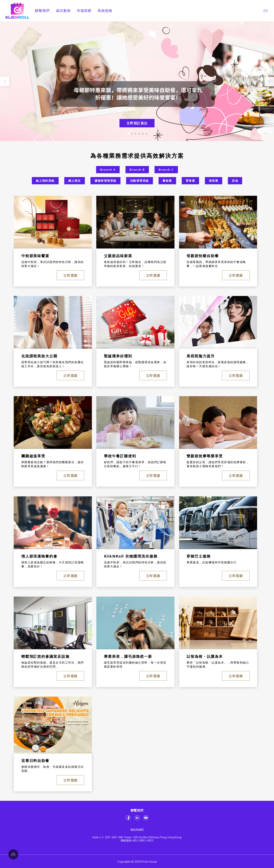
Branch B (137, 170)
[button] (128, 134)
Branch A (108, 170)
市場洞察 (84, 11)
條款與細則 (137, 830)
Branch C (166, 170)
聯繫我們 (42, 11)
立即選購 (70, 275)
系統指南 (105, 11)
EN (266, 11)
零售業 (190, 181)
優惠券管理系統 (105, 181)
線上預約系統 (45, 181)
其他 (235, 181)
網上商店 (75, 181)
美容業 (214, 181)
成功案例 (63, 11)
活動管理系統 (140, 181)
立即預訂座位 (137, 123)
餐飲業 (167, 181)
